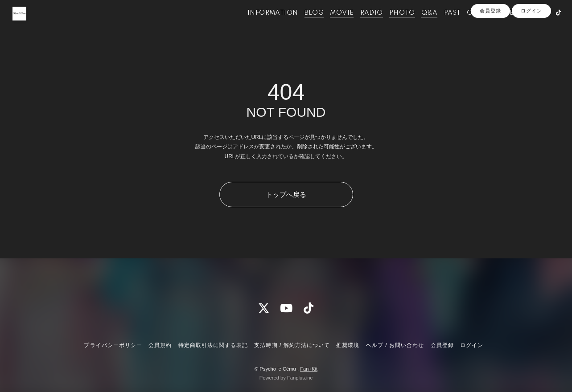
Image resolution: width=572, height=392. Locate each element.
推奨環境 (348, 345)
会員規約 (160, 345)
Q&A (418, 26)
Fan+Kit (309, 369)
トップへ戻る (286, 194)
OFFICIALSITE (479, 26)
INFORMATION (261, 26)
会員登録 (490, 41)
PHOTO (391, 26)
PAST (441, 26)
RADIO (360, 26)
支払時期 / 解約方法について (292, 345)
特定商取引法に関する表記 (213, 345)
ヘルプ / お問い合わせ (395, 345)
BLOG (303, 26)
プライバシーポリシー (113, 345)
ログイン (531, 41)
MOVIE (331, 26)
